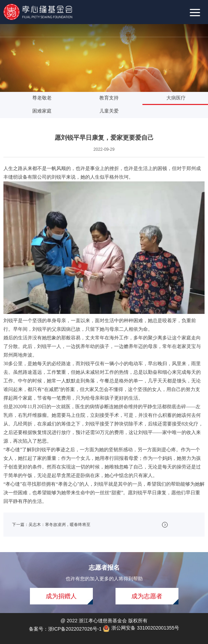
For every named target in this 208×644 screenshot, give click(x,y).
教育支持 (113, 98)
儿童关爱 (113, 111)
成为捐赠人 (61, 596)
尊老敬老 (46, 98)
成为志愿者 (147, 596)
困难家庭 (46, 111)
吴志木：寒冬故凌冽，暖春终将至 (59, 525)
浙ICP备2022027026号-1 (75, 629)
